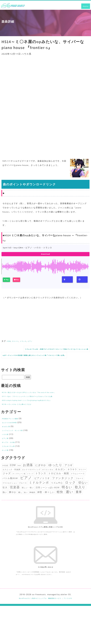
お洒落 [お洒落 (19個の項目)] (28, 475)
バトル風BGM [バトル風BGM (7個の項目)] (10, 492)
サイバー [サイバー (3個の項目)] (83, 481)
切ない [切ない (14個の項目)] (83, 497)
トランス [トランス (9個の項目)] (41, 486)
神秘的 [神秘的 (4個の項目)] (32, 509)
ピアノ (37, 343)
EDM (10, 343)
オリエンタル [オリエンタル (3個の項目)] (48, 481)
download (46, 255)
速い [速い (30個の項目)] (70, 509)
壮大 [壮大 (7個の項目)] (5, 503)
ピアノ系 (6, 447)
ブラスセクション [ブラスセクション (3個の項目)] (10, 498)
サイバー (18, 343)
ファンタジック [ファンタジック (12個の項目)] (63, 492)
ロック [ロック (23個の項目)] (70, 497)
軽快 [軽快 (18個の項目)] (60, 509)
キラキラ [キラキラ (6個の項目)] (72, 480)
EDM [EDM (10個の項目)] (13, 475)
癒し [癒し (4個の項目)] (20, 509)
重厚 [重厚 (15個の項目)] (79, 509)
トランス (28, 343)
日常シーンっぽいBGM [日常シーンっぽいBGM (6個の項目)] (48, 504)
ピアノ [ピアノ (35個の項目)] (26, 491)
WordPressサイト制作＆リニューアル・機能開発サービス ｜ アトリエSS (45, 636)
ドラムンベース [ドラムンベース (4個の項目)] (78, 486)
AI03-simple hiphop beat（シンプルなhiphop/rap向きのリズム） (35, 409)
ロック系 (6, 459)
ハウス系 (6, 443)
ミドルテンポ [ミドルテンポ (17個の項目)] (39, 497)
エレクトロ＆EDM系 (12, 432)
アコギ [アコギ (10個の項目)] (69, 475)
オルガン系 (8, 436)
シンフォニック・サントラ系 (16, 439)
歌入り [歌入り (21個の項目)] (80, 503)
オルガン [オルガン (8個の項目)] (60, 480)
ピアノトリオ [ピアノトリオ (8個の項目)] (42, 492)
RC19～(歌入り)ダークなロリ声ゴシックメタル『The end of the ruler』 (38, 401)
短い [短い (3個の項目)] (26, 510)
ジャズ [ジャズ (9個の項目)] (7, 486)
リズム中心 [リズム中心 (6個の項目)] (57, 498)
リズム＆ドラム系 (11, 455)
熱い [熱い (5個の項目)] (5, 509)
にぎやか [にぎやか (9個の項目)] (41, 475)
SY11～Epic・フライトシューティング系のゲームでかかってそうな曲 (37, 405)
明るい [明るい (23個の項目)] (67, 503)
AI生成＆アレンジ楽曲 (13, 428)
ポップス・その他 (11, 451)
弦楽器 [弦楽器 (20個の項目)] (15, 503)
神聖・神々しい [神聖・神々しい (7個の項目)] (46, 509)
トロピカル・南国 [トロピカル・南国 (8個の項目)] (59, 486)
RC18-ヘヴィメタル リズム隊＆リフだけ (22, 413)
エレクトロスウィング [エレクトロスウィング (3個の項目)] (31, 481)
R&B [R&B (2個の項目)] (19, 475)
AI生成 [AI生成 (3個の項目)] (5, 475)
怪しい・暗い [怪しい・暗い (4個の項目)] (28, 504)
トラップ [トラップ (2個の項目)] (30, 486)
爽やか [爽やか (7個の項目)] (13, 509)
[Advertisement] (45, 78)
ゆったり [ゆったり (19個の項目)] (55, 475)
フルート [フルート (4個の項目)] (80, 492)
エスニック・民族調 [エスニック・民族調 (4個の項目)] (11, 481)
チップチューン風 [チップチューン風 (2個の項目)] (19, 486)
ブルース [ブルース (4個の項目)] (23, 498)
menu (86, 6)
